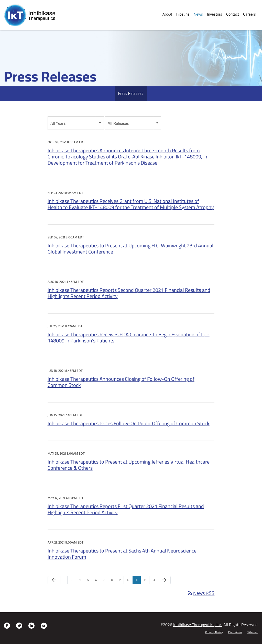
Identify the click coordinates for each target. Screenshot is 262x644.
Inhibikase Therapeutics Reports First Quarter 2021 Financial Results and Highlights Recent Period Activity (126, 509)
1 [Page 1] (65, 581)
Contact (233, 14)
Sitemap (253, 632)
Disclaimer (235, 632)
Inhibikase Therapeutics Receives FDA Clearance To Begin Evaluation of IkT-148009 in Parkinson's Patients (129, 337)
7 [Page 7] (105, 581)
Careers (249, 14)
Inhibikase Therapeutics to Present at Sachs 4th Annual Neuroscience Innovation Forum (122, 554)
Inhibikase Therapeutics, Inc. (198, 625)
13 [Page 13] (155, 581)
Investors (215, 14)
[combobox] (76, 123)
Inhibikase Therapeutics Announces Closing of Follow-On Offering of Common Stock (121, 382)
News (198, 14)
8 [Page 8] (113, 581)
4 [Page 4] (81, 581)
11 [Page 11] (138, 581)
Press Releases (131, 93)
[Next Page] (164, 580)
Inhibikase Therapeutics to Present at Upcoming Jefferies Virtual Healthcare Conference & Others (129, 465)
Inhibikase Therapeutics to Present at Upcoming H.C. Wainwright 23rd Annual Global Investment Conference (130, 249)
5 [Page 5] (90, 581)
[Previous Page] (54, 580)
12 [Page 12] (146, 581)
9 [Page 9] (121, 581)
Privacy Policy (214, 632)
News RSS (201, 593)
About (167, 14)
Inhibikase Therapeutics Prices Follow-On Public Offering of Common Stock (129, 423)
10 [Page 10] (130, 581)
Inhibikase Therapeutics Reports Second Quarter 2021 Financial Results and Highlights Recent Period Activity (129, 293)
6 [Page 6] (97, 581)
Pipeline (183, 14)
